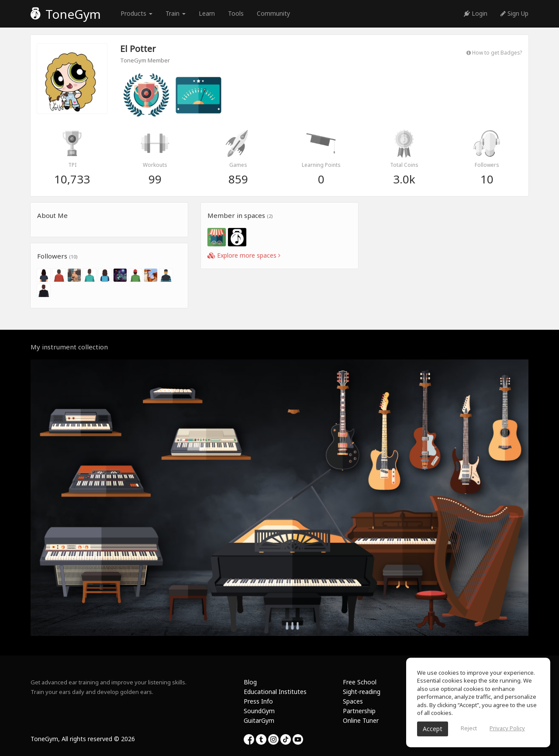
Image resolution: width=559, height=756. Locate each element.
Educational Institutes (275, 692)
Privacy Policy (507, 728)
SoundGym (259, 711)
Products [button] (136, 13)
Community (273, 13)
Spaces (353, 701)
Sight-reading (362, 692)
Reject (469, 728)
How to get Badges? (494, 52)
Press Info (258, 701)
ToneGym (66, 14)
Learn (207, 13)
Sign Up (514, 13)
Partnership (359, 711)
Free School (360, 682)
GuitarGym (259, 720)
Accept (433, 729)
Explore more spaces (244, 255)
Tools (236, 13)
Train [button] (176, 13)
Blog (250, 682)
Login (476, 13)
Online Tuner (361, 720)
